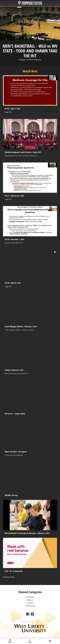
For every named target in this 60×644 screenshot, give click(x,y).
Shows (10, 641)
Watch (30, 641)
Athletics (30, 600)
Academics (30, 597)
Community (30, 606)
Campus (30, 603)
